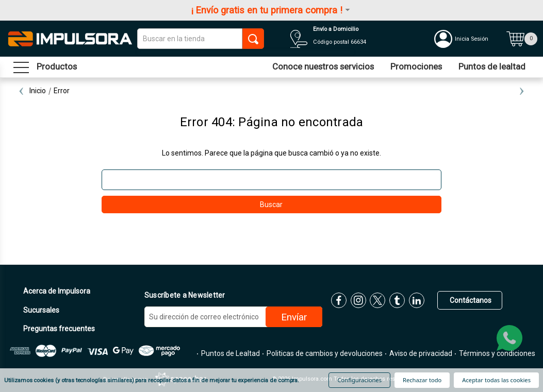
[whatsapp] (509, 338)
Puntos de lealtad (492, 66)
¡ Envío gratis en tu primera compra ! (271, 10)
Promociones (416, 66)
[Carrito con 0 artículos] (522, 39)
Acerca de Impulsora (56, 291)
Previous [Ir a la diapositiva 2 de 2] (21, 91)
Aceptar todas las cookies (496, 380)
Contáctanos (470, 300)
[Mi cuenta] (468, 39)
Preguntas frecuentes (58, 329)
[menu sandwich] (45, 67)
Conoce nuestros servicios (323, 66)
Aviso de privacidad (420, 353)
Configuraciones (359, 380)
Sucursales (40, 310)
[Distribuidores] (354, 39)
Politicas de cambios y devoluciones (324, 353)
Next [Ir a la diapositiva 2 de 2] (522, 91)
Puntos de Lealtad (230, 353)
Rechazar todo (422, 380)
